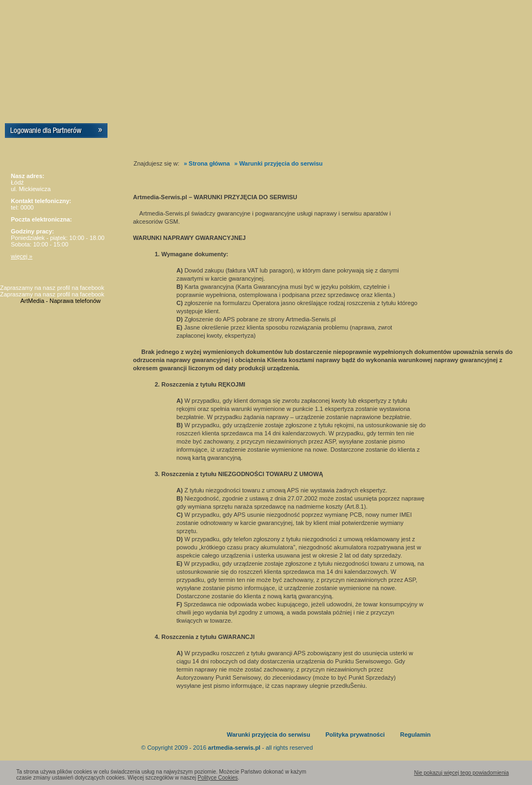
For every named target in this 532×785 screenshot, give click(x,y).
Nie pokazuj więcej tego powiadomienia (462, 773)
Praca (259, 132)
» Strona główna (207, 163)
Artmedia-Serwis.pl (62, 51)
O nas (175, 132)
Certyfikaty (218, 132)
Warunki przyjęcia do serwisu (269, 735)
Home (139, 132)
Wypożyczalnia (403, 132)
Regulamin (415, 735)
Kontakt (351, 132)
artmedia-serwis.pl (234, 748)
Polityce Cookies (218, 778)
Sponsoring (303, 132)
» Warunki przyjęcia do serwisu (278, 163)
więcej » (22, 256)
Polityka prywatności (355, 735)
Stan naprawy (461, 132)
